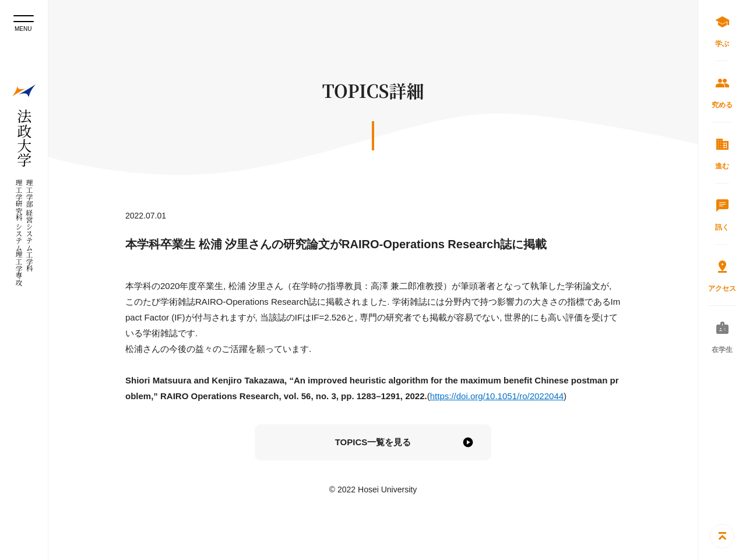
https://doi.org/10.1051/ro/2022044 (497, 396)
